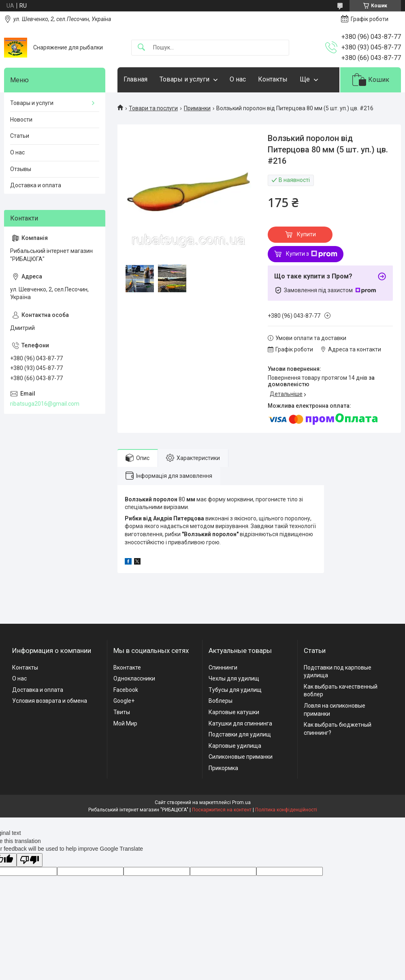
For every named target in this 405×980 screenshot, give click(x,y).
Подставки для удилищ (240, 734)
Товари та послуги (153, 108)
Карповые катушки (234, 712)
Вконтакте (127, 668)
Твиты (122, 712)
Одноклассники (134, 678)
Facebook (126, 690)
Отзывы (21, 169)
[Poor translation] (30, 860)
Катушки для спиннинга (240, 723)
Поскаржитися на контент (222, 810)
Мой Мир (125, 723)
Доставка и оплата (36, 185)
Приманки (197, 108)
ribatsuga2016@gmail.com (45, 404)
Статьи (20, 136)
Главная (135, 79)
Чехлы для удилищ (234, 678)
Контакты (273, 79)
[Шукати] (141, 48)
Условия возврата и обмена (50, 701)
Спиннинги (223, 668)
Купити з (312, 254)
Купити (306, 234)
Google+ (124, 701)
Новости (21, 120)
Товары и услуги (184, 79)
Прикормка (223, 768)
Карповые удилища (235, 746)
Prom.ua (241, 802)
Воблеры (221, 701)
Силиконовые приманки (241, 757)
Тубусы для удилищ (235, 690)
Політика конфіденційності (286, 810)
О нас (238, 79)
